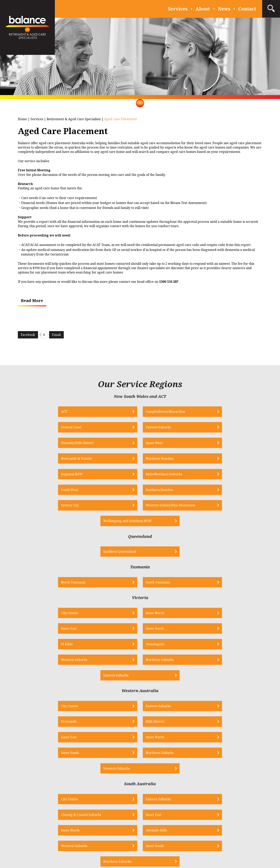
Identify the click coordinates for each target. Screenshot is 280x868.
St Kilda (25, 569)
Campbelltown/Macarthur (103, 412)
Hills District (219, 616)
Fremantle (154, 616)
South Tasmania (158, 522)
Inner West (91, 428)
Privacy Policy (98, 840)
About (203, 9)
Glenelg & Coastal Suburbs (166, 678)
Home (22, 119)
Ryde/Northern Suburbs (101, 444)
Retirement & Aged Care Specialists (74, 119)
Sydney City (60, 460)
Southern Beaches (223, 444)
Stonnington (92, 569)
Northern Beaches (223, 428)
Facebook (28, 335)
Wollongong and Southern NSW (202, 460)
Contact (247, 9)
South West (155, 444)
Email (56, 335)
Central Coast (156, 412)
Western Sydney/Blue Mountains (139, 460)
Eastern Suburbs (222, 412)
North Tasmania (95, 522)
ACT (22, 412)
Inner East (154, 553)
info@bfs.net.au (112, 776)
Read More (32, 301)
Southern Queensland (131, 491)
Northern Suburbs (223, 569)
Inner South (219, 553)
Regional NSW (30, 444)
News (224, 9)
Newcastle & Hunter (162, 428)
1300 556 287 (57, 776)
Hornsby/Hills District (36, 428)
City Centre (28, 553)
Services (178, 9)
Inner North (92, 553)
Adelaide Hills (93, 694)
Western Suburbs (159, 569)
